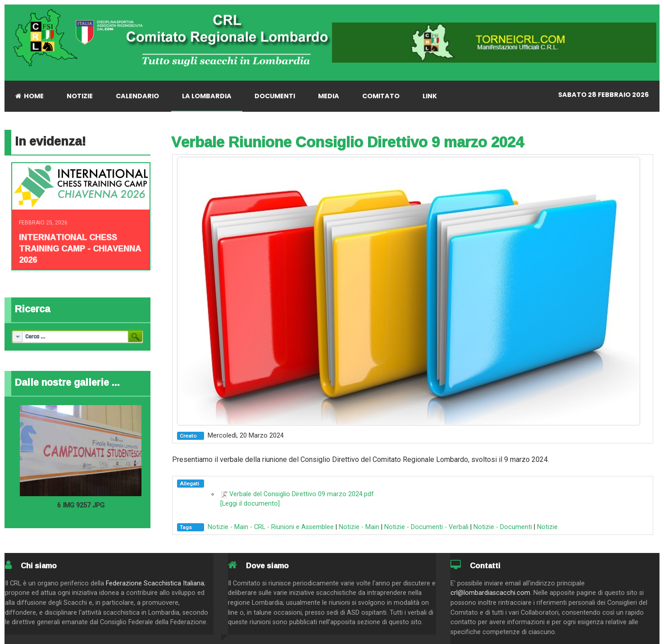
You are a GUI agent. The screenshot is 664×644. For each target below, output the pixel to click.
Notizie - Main (359, 527)
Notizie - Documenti (503, 527)
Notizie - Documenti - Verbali (426, 527)
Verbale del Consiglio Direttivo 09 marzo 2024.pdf (302, 494)
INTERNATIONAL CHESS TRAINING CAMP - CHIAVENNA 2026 (80, 248)
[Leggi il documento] (250, 504)
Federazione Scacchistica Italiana (155, 583)
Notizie (547, 527)
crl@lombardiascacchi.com (490, 593)
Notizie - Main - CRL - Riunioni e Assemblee (271, 527)
